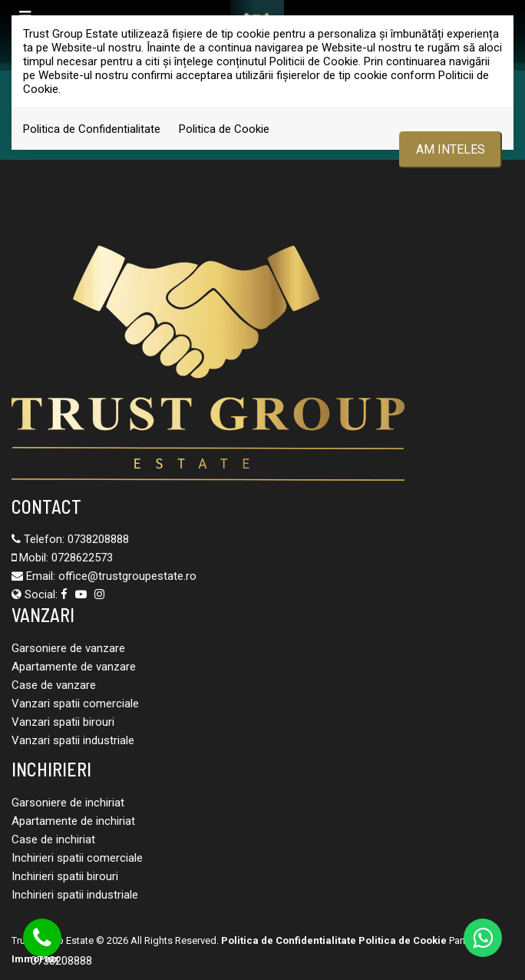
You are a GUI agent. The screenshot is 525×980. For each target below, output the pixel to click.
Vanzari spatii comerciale (75, 704)
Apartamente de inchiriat (73, 821)
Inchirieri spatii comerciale (77, 858)
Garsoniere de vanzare (68, 648)
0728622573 (82, 558)
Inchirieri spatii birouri (65, 876)
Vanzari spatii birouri (63, 722)
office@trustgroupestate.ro (127, 576)
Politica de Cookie (224, 129)
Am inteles (451, 149)
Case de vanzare (54, 685)
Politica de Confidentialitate (92, 129)
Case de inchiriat (53, 839)
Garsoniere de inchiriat (68, 803)
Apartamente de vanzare (74, 667)
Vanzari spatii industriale (73, 740)
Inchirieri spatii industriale (75, 895)
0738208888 (98, 539)
